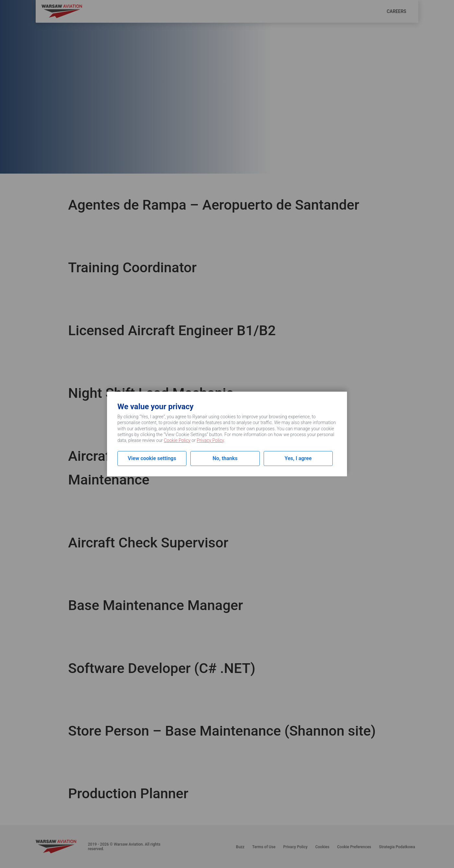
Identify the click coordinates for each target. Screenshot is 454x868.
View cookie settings (152, 458)
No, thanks (225, 458)
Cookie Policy (177, 440)
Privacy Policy (210, 440)
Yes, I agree (298, 458)
